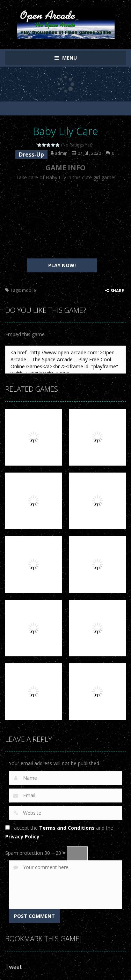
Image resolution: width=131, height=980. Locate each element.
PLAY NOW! (62, 265)
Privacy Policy (22, 836)
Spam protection (24, 853)
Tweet (13, 967)
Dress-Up (31, 154)
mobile (29, 290)
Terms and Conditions (67, 828)
